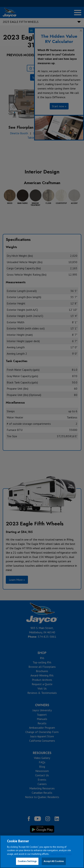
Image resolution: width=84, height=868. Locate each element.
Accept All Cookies (54, 861)
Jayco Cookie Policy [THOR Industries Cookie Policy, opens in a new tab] (61, 854)
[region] (42, 852)
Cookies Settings (27, 861)
